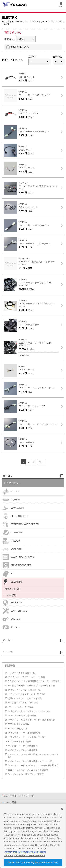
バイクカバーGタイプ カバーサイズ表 (27, 694)
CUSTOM (12, 619)
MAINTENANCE (15, 611)
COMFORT (12, 549)
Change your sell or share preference (25, 855)
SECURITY (12, 603)
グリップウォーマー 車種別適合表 (24, 733)
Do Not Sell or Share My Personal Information (33, 862)
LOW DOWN (13, 508)
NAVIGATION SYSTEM (18, 557)
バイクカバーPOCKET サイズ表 (23, 703)
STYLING (12, 492)
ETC (9, 574)
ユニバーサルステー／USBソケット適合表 (28, 770)
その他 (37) (11, 595)
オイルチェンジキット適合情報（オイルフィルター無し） (33, 756)
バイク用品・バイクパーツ (19, 796)
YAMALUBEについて (18, 729)
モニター (11, 627)
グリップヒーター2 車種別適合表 (24, 690)
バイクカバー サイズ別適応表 (23, 746)
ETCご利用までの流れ (18, 724)
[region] (33, 836)
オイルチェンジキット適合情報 (23, 750)
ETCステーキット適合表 (20, 742)
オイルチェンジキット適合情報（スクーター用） (31, 761)
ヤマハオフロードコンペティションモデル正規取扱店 (33, 766)
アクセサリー (14, 483)
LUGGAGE (12, 533)
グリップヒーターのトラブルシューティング (29, 711)
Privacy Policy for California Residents (25, 852)
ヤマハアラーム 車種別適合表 (22, 716)
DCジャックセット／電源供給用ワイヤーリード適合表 (34, 681)
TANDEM (11, 541)
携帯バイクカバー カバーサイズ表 (25, 698)
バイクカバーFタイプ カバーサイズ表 (26, 677)
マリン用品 (10, 802)
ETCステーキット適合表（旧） (23, 673)
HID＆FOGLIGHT (16, 516)
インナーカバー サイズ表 (21, 707)
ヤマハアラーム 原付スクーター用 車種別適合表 (31, 720)
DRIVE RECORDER (17, 565)
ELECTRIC (12, 582)
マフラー (11, 500)
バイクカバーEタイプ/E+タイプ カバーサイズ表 (31, 686)
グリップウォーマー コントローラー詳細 (27, 737)
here (20, 835)
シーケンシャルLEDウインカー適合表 (26, 774)
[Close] (62, 809)
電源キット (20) (13, 589)
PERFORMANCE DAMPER (21, 524)
